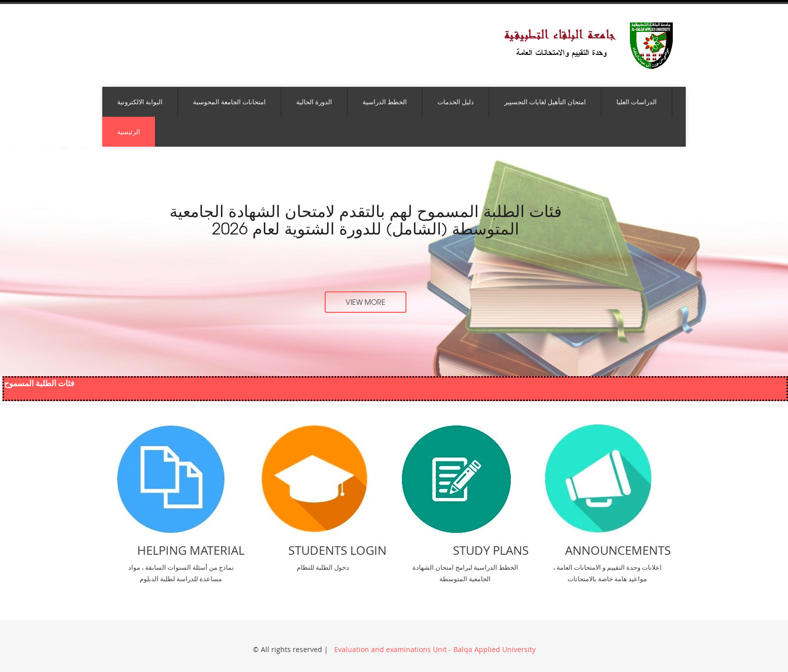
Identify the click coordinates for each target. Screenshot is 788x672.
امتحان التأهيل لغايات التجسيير (545, 102)
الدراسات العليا (637, 102)
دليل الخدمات (456, 102)
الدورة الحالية (314, 102)
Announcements (618, 550)
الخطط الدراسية (385, 102)
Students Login (337, 550)
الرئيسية (129, 132)
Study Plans (491, 550)
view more (366, 302)
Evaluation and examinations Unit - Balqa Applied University (434, 649)
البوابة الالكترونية (140, 102)
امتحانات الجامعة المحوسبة (229, 102)
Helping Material (191, 550)
